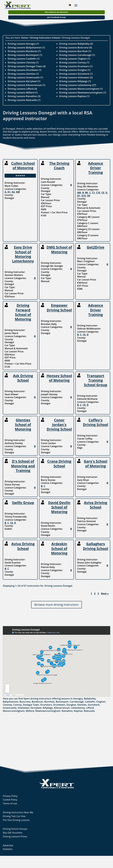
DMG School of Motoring (59, 249)
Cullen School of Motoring (23, 165)
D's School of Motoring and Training (23, 466)
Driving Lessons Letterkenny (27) (78, 85)
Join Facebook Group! (57, 17)
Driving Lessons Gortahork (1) (76, 74)
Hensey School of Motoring (59, 378)
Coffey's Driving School (96, 422)
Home (24, 38)
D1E (84, 196)
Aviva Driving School (95, 505)
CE (103, 193)
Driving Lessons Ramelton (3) (24, 96)
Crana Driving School (59, 463)
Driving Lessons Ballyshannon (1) (26, 48)
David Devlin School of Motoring (59, 507)
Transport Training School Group (96, 380)
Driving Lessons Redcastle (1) (24, 100)
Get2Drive (96, 247)
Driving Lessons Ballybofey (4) (76, 44)
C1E (98, 193)
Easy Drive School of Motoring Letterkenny (23, 254)
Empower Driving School (59, 307)
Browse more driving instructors (56, 605)
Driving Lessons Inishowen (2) (76, 77)
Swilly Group (23, 503)
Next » (105, 594)
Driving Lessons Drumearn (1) (76, 66)
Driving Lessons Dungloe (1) (75, 70)
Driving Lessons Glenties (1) (23, 74)
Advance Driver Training (95, 168)
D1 (79, 196)
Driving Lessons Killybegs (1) (75, 81)
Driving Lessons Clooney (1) (23, 62)
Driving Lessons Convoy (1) (74, 62)
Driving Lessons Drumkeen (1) (25, 70)
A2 (13, 192)
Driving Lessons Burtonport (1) (25, 55)
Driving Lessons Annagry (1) (23, 44)
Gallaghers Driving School (96, 546)
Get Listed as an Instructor (57, 12)
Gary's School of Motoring (96, 463)
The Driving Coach (59, 165)
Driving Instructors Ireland (45, 38)
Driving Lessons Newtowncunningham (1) (83, 93)
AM (18, 192)
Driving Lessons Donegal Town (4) (27, 66)
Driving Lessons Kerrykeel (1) (24, 81)
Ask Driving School (23, 378)
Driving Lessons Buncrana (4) (76, 48)
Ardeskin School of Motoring (59, 548)
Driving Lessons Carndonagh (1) (77, 55)
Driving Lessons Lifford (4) (22, 89)
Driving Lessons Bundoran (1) (24, 51)
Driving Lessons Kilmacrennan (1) (26, 85)
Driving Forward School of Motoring (23, 312)
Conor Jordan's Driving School (59, 424)
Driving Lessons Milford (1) (23, 93)
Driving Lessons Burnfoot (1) (75, 51)
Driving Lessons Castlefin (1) (24, 59)
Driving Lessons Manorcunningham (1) (81, 89)
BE (87, 193)
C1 (93, 193)
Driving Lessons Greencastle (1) (25, 77)
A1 (9, 192)
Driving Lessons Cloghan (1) (75, 59)
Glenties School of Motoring (23, 424)
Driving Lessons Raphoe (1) (74, 96)
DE (89, 196)
